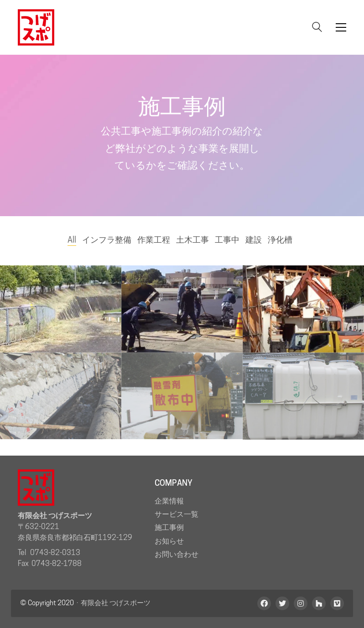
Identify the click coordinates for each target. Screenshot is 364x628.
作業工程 (154, 240)
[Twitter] (282, 603)
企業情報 (169, 501)
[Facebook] (264, 603)
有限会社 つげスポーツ (116, 603)
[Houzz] (319, 603)
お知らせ (169, 541)
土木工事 (192, 240)
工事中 (227, 240)
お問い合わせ (177, 554)
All (72, 240)
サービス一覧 (177, 514)
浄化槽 (280, 240)
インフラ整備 (107, 240)
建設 (254, 240)
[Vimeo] (337, 603)
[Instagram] (301, 603)
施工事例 (169, 527)
